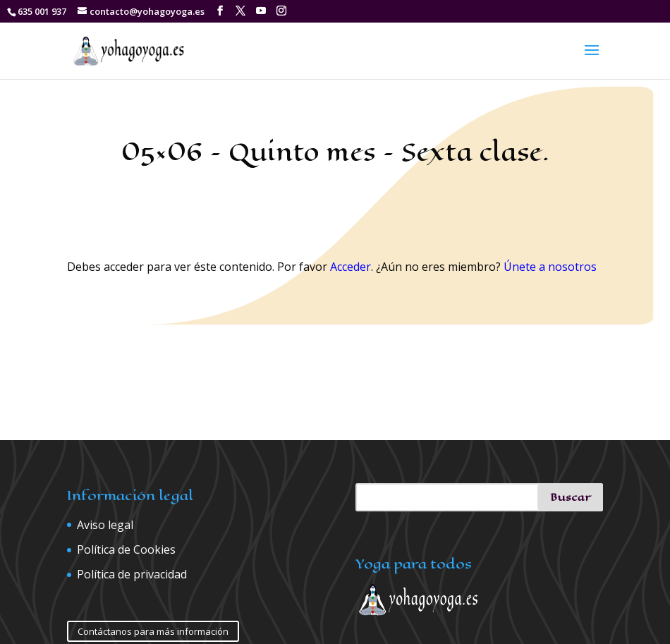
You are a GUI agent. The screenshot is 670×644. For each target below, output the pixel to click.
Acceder (351, 267)
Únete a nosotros (550, 267)
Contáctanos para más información (153, 631)
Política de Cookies (126, 549)
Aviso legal (105, 525)
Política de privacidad (132, 574)
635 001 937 (42, 11)
